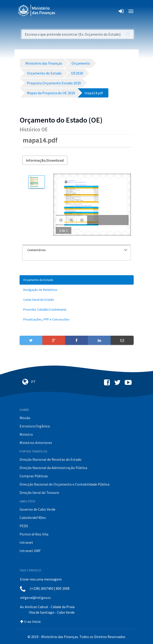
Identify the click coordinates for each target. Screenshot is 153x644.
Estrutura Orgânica (35, 426)
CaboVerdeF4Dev (33, 518)
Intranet (26, 542)
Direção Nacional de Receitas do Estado (51, 459)
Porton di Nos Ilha (34, 534)
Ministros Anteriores (36, 443)
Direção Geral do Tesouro (39, 492)
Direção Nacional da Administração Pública (53, 468)
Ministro (26, 434)
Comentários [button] (77, 250)
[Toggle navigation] (62, 11)
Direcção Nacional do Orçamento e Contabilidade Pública (65, 484)
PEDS (24, 526)
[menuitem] (77, 280)
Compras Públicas (34, 476)
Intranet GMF (30, 551)
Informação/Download (45, 160)
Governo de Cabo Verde (38, 509)
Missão (25, 418)
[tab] (77, 250)
